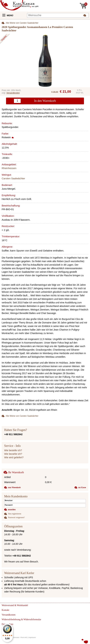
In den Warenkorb (45, 101)
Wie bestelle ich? (13, 450)
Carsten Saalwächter (13, 178)
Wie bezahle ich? (13, 454)
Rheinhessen (9, 168)
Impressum (32, 637)
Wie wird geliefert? (14, 457)
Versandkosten (13, 93)
